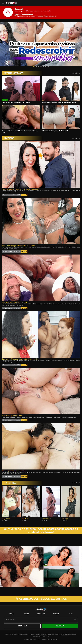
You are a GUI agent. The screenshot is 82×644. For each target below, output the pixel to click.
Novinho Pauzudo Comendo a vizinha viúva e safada (20, 189)
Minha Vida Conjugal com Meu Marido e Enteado (19, 246)
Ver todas (76, 138)
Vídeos (26, 614)
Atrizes (56, 614)
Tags (71, 614)
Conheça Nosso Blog (42, 636)
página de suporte (41, 635)
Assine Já (60, 626)
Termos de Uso (64, 635)
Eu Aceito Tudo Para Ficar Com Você (15, 302)
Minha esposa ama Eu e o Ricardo (14, 471)
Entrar (22, 626)
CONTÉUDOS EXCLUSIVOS (41, 599)
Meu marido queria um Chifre (12, 416)
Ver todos (76, 73)
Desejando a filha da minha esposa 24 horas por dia (20, 359)
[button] (34, 66)
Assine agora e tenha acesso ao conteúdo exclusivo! (53, 531)
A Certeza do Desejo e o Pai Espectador (55, 131)
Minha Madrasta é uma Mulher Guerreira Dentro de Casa (20, 132)
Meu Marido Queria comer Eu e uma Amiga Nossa (59, 102)
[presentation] (4, 44)
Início (11, 614)
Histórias (41, 614)
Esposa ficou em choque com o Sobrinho (16, 102)
